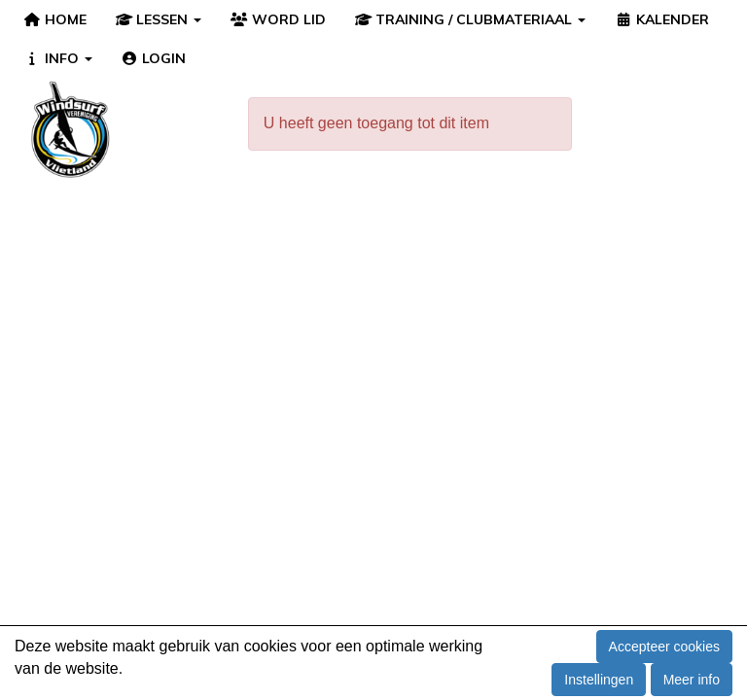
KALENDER (662, 19)
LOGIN (154, 58)
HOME (55, 19)
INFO (58, 58)
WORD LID (278, 19)
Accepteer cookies (664, 647)
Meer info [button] (692, 680)
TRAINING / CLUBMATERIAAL (471, 19)
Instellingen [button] (599, 680)
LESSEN (159, 19)
